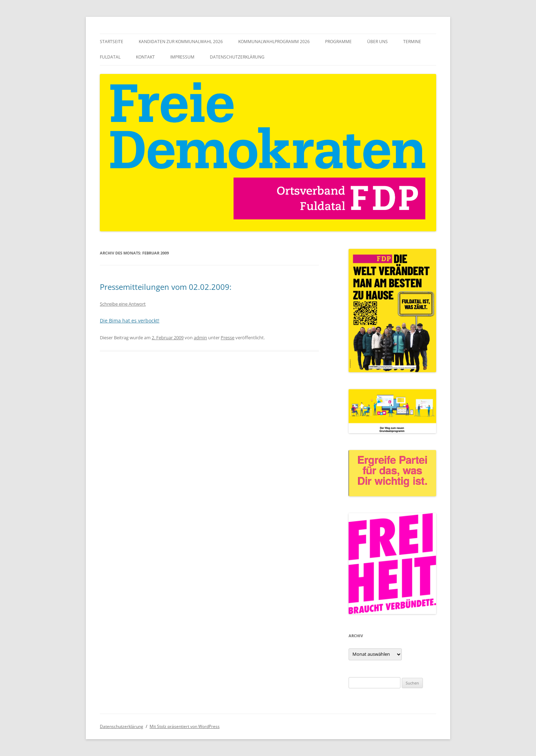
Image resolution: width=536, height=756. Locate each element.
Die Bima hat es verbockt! (130, 321)
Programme (338, 42)
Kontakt (145, 57)
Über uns (377, 42)
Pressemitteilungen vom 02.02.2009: (166, 287)
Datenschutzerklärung (237, 57)
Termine (412, 42)
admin (200, 338)
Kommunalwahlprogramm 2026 (274, 42)
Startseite (112, 42)
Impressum (182, 57)
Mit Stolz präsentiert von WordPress (185, 726)
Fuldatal (110, 57)
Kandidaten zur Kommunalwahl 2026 (181, 42)
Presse (228, 338)
